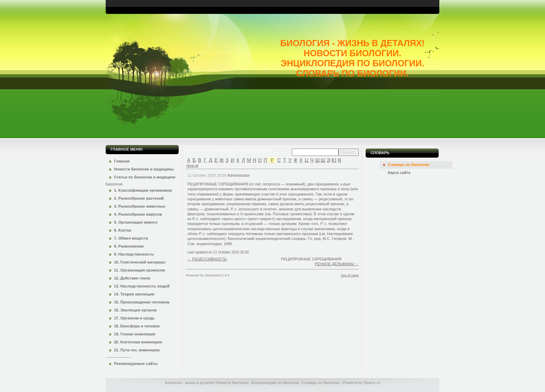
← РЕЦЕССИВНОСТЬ (207, 259)
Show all (192, 166)
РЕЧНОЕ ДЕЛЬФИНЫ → (337, 264)
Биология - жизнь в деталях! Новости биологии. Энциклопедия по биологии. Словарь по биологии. (352, 58)
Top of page (350, 275)
